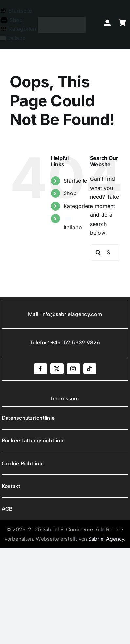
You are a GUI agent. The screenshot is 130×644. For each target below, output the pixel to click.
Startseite (75, 181)
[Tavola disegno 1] (62, 19)
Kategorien (77, 206)
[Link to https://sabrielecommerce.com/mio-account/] (104, 17)
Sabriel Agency (106, 539)
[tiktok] (90, 369)
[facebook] (41, 369)
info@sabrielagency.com (72, 314)
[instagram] (73, 369)
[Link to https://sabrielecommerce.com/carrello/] (119, 17)
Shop (70, 193)
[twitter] (57, 369)
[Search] (98, 252)
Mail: (35, 314)
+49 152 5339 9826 (75, 343)
